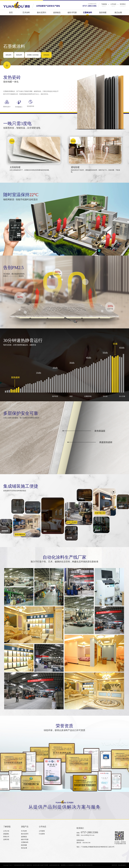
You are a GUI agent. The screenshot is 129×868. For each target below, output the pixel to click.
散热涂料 (19, 55)
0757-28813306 (90, 6)
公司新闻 (42, 831)
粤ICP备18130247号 (87, 865)
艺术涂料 (26, 13)
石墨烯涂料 (87, 13)
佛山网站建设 (122, 865)
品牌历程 (6, 839)
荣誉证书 (6, 837)
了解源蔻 (104, 5)
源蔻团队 (6, 834)
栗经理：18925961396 (83, 843)
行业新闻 (42, 834)
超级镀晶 (57, 13)
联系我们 (123, 5)
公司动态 (113, 5)
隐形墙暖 (103, 13)
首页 (11, 13)
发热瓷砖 (46, 55)
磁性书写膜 (72, 13)
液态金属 (118, 13)
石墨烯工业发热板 (33, 55)
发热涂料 (8, 55)
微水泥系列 (42, 13)
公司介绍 (6, 831)
